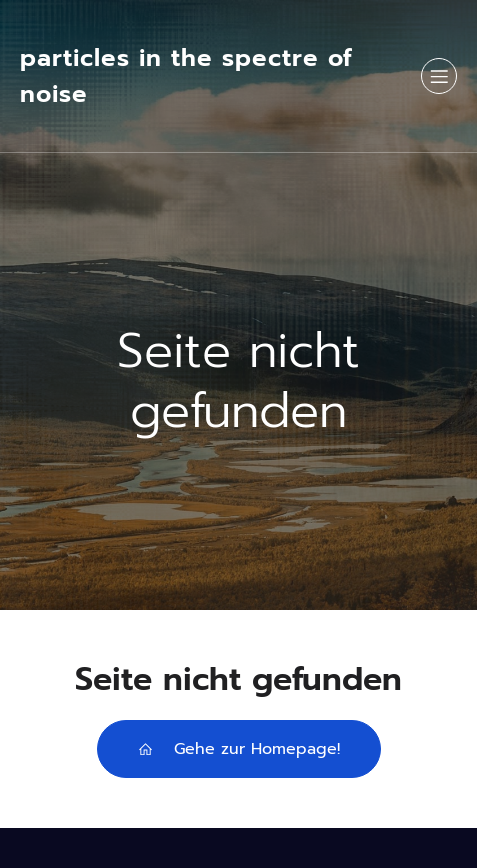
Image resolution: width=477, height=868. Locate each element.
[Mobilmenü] (439, 76)
